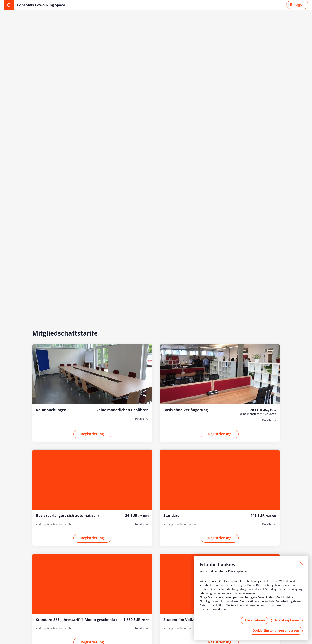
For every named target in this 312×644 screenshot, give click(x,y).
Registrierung (92, 165)
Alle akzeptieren (287, 620)
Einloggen (297, 5)
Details (139, 150)
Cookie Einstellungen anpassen (275, 630)
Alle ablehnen (254, 620)
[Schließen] (301, 563)
